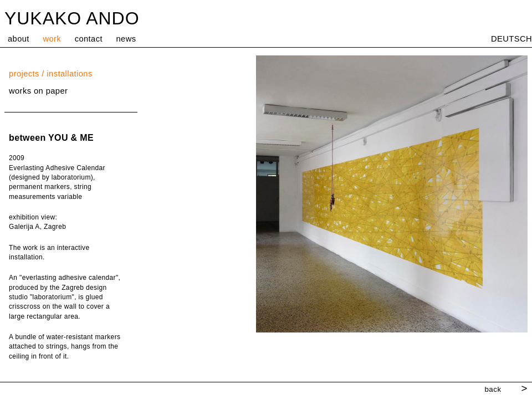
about (19, 39)
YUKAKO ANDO (72, 18)
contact (89, 39)
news (126, 39)
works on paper (38, 91)
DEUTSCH (511, 39)
